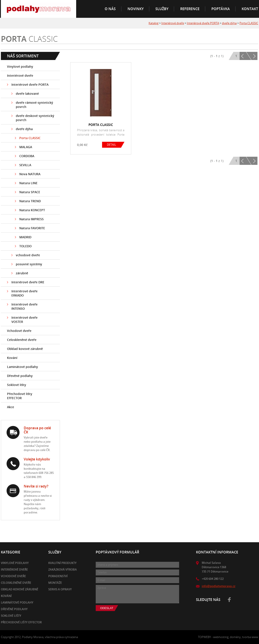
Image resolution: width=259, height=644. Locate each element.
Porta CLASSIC (249, 23)
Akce (11, 407)
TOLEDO (25, 246)
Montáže (55, 583)
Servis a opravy (60, 589)
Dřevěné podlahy (20, 376)
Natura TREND (30, 201)
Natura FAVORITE (32, 228)
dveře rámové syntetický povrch (34, 105)
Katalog (154, 23)
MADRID (25, 237)
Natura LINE (28, 183)
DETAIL (112, 145)
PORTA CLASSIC (101, 125)
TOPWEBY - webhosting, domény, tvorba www (228, 637)
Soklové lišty (17, 385)
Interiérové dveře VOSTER (24, 320)
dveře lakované (27, 94)
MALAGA (26, 147)
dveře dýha (229, 23)
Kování (12, 358)
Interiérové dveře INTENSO (24, 306)
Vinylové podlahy (20, 66)
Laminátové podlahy (22, 367)
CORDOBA (27, 156)
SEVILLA (25, 165)
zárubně (22, 273)
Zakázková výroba (63, 569)
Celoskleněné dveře (22, 340)
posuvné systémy (29, 264)
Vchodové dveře (19, 331)
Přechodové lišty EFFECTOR (20, 396)
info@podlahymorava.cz (219, 586)
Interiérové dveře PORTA (203, 23)
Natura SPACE (30, 192)
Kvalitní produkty (62, 563)
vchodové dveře (28, 255)
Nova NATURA (30, 174)
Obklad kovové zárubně (25, 349)
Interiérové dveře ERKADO (24, 293)
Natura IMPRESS (31, 219)
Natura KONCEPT (32, 210)
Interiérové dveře (173, 23)
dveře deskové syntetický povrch (35, 118)
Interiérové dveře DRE (28, 282)
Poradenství (58, 576)
